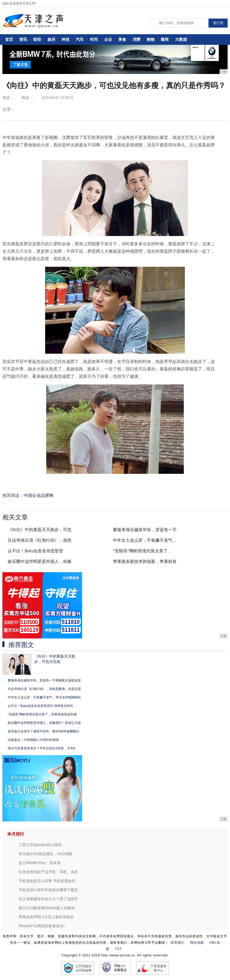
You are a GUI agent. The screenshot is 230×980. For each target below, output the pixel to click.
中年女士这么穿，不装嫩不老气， (145, 540)
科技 (66, 39)
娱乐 (52, 39)
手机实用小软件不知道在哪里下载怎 (48, 890)
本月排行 (16, 834)
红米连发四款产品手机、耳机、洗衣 (48, 872)
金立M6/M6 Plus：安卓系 (40, 863)
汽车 (80, 39)
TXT (118, 949)
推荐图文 (21, 645)
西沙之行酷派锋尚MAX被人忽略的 (47, 908)
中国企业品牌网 (39, 495)
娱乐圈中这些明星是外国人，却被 (40, 561)
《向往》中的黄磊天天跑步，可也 (40, 530)
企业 (108, 39)
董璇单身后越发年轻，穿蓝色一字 (145, 530)
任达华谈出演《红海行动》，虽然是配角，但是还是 (44, 689)
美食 (122, 39)
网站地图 (197, 943)
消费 (137, 39)
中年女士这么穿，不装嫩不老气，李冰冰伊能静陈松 (44, 697)
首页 (9, 39)
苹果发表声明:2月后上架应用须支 (46, 917)
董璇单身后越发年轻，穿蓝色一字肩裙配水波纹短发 (44, 680)
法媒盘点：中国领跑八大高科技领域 (33, 740)
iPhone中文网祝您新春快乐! (42, 926)
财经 (37, 39)
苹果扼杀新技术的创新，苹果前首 (145, 561)
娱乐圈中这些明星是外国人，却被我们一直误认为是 (44, 723)
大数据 (181, 39)
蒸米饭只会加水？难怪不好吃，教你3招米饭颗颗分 (44, 731)
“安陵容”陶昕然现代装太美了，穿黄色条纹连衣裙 (42, 714)
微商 (165, 39)
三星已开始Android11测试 (40, 845)
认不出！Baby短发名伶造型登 (36, 551)
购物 (151, 39)
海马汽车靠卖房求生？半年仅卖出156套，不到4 (42, 748)
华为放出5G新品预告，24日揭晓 (45, 854)
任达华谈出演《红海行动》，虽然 (40, 540)
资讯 (23, 39)
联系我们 (178, 943)
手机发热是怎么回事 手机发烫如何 (47, 881)
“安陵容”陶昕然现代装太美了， (142, 551)
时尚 (94, 39)
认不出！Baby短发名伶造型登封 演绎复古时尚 (41, 706)
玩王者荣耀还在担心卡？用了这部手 (48, 899)
